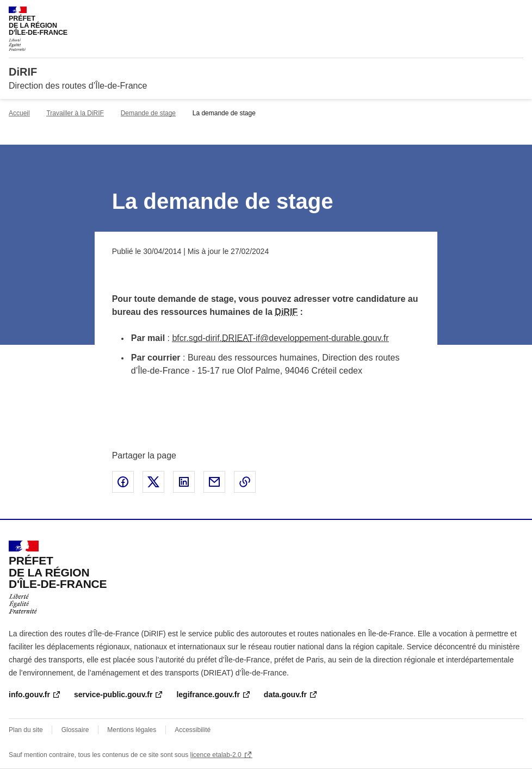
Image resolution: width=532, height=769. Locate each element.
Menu (517, 13)
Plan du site (26, 730)
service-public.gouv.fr (113, 694)
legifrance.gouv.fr (208, 694)
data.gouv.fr (285, 694)
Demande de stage (148, 113)
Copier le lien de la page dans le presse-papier (245, 482)
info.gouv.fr (29, 694)
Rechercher (495, 13)
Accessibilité (193, 730)
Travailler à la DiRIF (75, 113)
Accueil (19, 113)
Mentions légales (132, 730)
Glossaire (75, 730)
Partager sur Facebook (123, 482)
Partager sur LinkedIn (184, 482)
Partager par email (214, 482)
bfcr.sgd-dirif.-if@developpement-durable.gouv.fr (280, 338)
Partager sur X (153, 482)
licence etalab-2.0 (216, 755)
